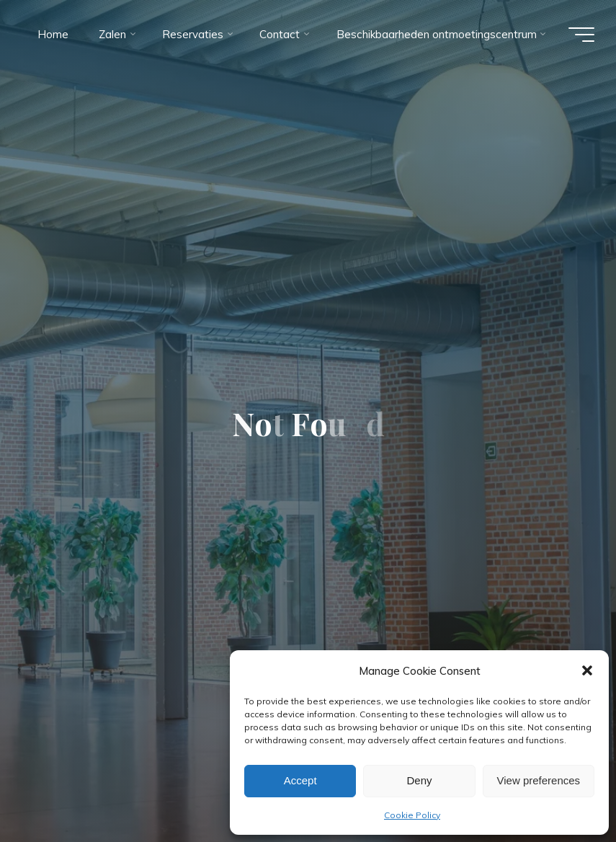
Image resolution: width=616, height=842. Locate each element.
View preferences (539, 780)
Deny (419, 780)
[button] (587, 670)
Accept (300, 780)
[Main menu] (581, 35)
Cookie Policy (412, 815)
